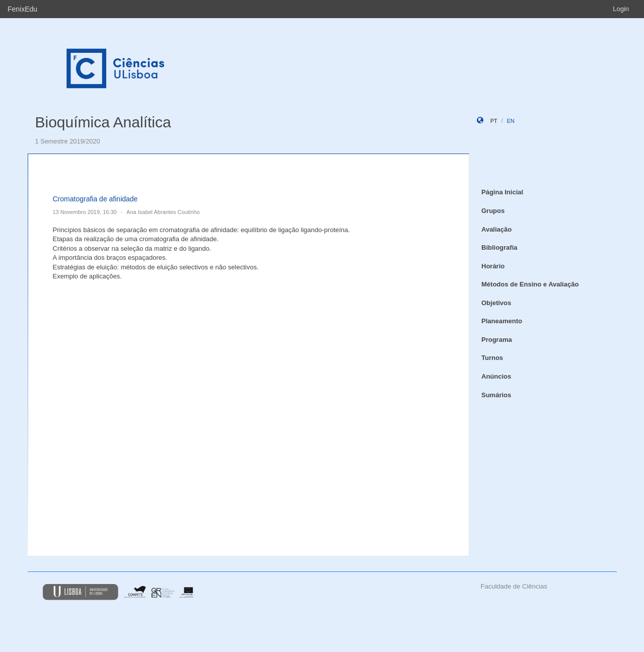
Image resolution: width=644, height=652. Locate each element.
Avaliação (496, 229)
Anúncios (496, 376)
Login (621, 9)
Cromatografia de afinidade (95, 199)
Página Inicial (502, 192)
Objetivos (496, 303)
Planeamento (502, 321)
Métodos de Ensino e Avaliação (530, 284)
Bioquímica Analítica (103, 122)
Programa (497, 340)
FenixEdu (22, 9)
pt (494, 121)
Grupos (493, 211)
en (510, 121)
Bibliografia (499, 247)
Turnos (492, 358)
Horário (493, 266)
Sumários (496, 395)
